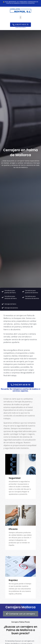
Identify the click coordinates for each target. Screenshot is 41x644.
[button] (20, 17)
